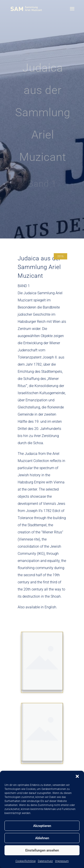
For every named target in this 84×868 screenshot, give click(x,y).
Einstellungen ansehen (42, 850)
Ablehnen (42, 838)
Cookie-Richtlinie (26, 861)
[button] (77, 776)
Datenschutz (45, 861)
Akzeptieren (42, 826)
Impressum (62, 861)
